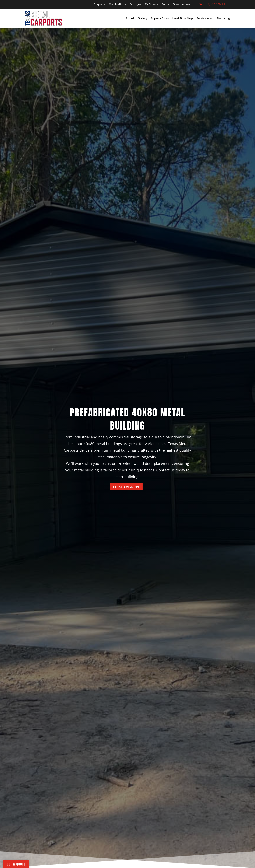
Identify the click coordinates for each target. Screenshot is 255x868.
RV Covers (151, 5)
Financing (224, 18)
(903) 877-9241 (214, 4)
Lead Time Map (183, 18)
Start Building (126, 487)
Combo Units (117, 5)
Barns (165, 5)
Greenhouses (181, 5)
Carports (99, 5)
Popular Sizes (160, 18)
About (130, 18)
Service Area (205, 18)
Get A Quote (16, 864)
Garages (135, 5)
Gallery (142, 18)
